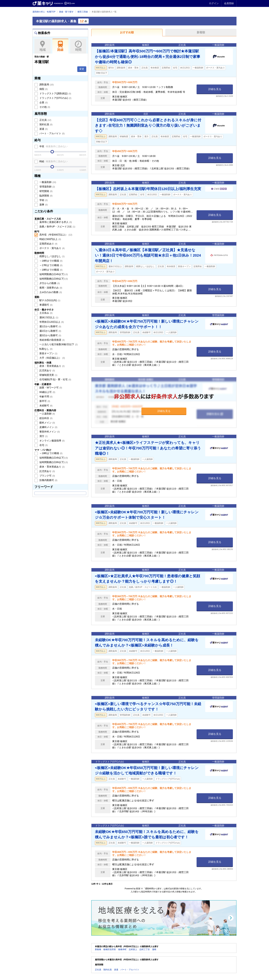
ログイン (214, 3)
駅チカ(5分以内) (50, 300)
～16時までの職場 (51, 261)
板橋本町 (122, 949)
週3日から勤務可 (50, 335)
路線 (60, 46)
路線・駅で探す (66, 12)
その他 (44, 107)
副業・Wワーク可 (50, 388)
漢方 (43, 436)
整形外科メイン (49, 432)
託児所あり (47, 370)
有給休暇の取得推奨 (52, 340)
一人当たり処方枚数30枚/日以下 (58, 344)
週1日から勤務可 (50, 326)
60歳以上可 (47, 392)
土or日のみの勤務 (50, 292)
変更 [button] (82, 69)
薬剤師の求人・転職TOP (44, 12)
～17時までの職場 (51, 265)
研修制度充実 (48, 375)
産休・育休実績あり (52, 366)
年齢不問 (46, 397)
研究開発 (46, 191)
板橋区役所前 (110, 949)
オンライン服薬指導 (52, 441)
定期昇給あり (48, 244)
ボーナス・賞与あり (52, 248)
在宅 (43, 445)
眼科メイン (47, 423)
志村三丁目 (145, 949)
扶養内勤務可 (48, 480)
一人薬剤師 (47, 414)
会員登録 (229, 3)
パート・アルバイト (52, 133)
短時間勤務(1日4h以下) (53, 274)
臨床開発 (46, 196)
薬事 (43, 205)
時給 (53, 161)
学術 (43, 200)
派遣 (43, 129)
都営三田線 (83, 12)
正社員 (45, 120)
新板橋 (98, 949)
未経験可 (46, 406)
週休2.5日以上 (48, 317)
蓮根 (154, 949)
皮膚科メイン (48, 427)
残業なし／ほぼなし (52, 256)
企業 (43, 102)
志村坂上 (133, 949)
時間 (78, 46)
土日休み (46, 313)
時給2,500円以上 (50, 239)
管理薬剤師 (47, 187)
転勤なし (46, 349)
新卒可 (44, 401)
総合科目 (46, 418)
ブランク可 (47, 476)
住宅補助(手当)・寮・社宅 (55, 379)
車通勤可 (46, 305)
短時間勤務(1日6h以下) (53, 279)
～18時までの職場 (51, 270)
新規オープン (48, 353)
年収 (53, 146)
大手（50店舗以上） (52, 358)
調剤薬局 (46, 84)
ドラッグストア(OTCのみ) (55, 98)
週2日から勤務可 (50, 331)
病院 (43, 89)
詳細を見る (215, 89)
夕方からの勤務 (49, 283)
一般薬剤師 (47, 182)
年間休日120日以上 (51, 322)
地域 (42, 46)
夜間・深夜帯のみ (50, 288)
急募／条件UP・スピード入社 (57, 227)
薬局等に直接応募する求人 (55, 222)
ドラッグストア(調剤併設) (55, 93)
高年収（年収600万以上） (55, 235)
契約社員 (46, 124)
